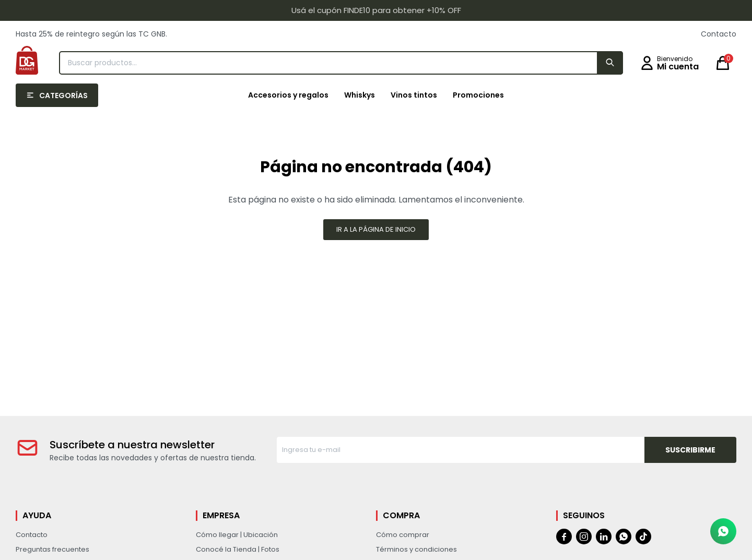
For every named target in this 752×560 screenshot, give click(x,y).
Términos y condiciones (416, 549)
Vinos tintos (414, 95)
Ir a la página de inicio (376, 229)
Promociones (478, 95)
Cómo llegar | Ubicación (237, 535)
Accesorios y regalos (288, 95)
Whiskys (360, 95)
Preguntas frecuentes (52, 549)
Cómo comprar (403, 535)
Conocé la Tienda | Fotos (238, 549)
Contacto (719, 34)
